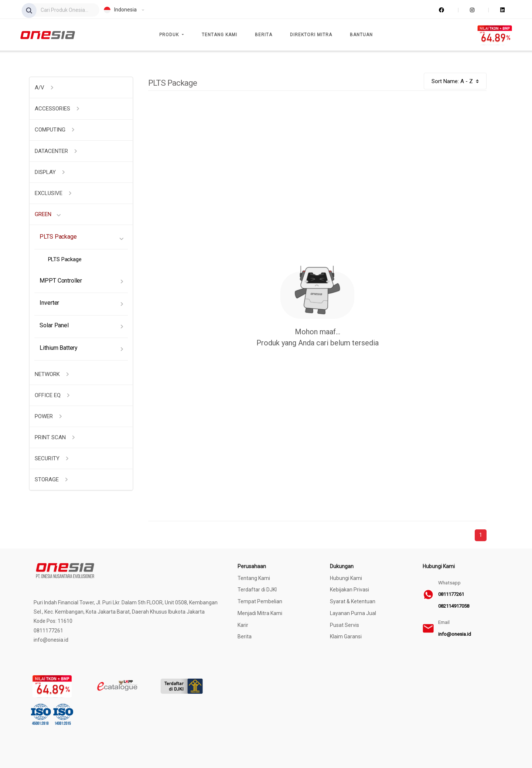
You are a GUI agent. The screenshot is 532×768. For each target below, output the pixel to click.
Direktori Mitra (311, 35)
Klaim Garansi (346, 636)
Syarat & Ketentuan (353, 601)
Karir (243, 625)
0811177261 (451, 594)
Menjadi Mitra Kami (260, 613)
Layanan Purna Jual (353, 613)
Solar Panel (54, 325)
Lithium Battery (59, 348)
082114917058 (454, 606)
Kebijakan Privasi (349, 590)
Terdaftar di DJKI (257, 590)
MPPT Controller (61, 281)
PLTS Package (58, 237)
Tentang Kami (219, 35)
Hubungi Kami (346, 578)
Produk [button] (170, 35)
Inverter (49, 303)
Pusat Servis (345, 625)
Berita (264, 35)
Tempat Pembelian (260, 601)
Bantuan (361, 35)
